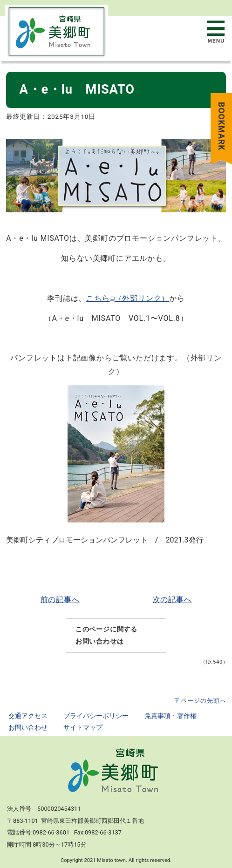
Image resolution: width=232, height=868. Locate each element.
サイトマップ (83, 728)
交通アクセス (28, 716)
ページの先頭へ (204, 701)
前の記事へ (60, 600)
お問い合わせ (28, 728)
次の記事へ (172, 600)
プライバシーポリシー (96, 716)
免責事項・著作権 (171, 716)
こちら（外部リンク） (128, 298)
